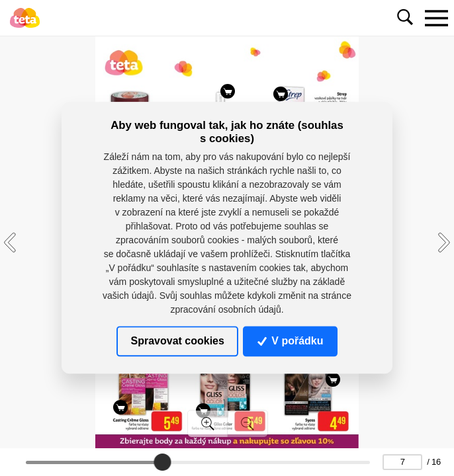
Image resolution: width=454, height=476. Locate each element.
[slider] (162, 462)
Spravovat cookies (177, 341)
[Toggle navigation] (436, 18)
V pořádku (291, 341)
